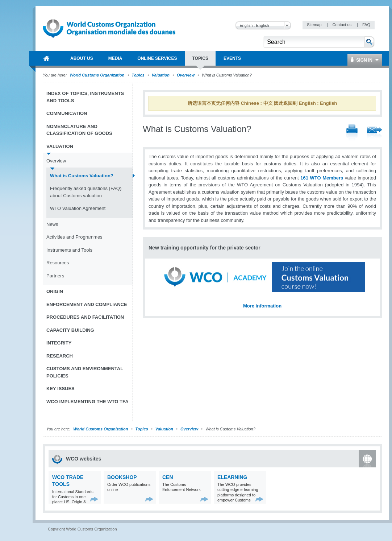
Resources (58, 263)
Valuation (161, 75)
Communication (67, 113)
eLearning (232, 477)
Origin (55, 291)
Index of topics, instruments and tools (85, 97)
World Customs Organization (97, 75)
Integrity (59, 343)
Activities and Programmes (74, 237)
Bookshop (122, 477)
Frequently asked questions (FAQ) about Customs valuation (86, 192)
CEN (168, 477)
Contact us (342, 25)
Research (60, 356)
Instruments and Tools (69, 250)
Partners (55, 276)
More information (262, 306)
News (52, 224)
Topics (138, 75)
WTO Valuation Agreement (78, 208)
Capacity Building (70, 330)
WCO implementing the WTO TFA (87, 402)
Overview (186, 75)
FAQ (366, 25)
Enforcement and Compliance (87, 304)
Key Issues (61, 389)
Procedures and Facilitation (85, 317)
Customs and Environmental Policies (85, 372)
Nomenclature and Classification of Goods (79, 130)
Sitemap (315, 25)
